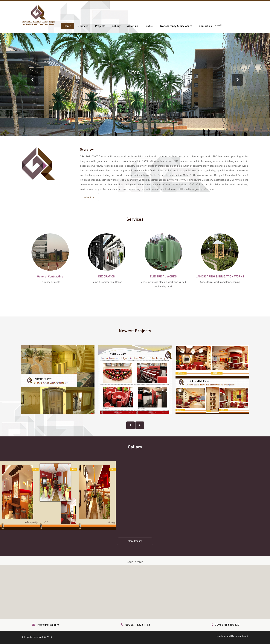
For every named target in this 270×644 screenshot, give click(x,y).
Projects (100, 26)
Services (83, 26)
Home (67, 26)
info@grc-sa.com (46, 624)
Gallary (116, 26)
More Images (135, 541)
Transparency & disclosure (176, 26)
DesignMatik (241, 636)
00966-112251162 (136, 624)
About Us (89, 197)
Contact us (205, 26)
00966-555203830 (226, 624)
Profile (149, 26)
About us (133, 26)
